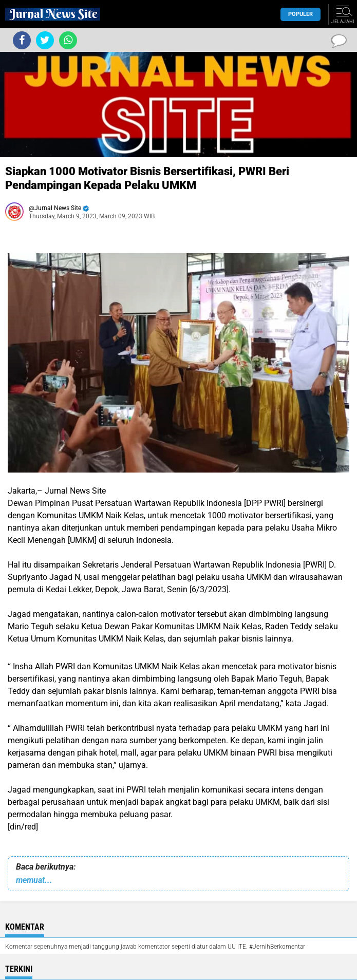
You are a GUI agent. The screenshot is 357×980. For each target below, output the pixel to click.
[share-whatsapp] (68, 40)
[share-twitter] (45, 40)
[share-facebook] (22, 40)
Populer (300, 14)
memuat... (34, 880)
